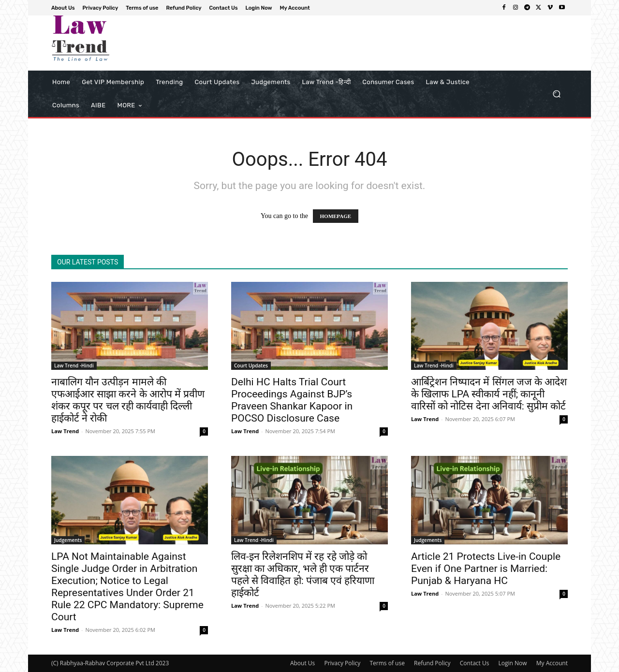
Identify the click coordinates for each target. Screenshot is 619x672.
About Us (302, 663)
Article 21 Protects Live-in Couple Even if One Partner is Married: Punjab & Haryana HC (486, 569)
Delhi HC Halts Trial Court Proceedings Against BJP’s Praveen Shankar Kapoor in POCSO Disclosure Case (292, 400)
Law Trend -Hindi (74, 365)
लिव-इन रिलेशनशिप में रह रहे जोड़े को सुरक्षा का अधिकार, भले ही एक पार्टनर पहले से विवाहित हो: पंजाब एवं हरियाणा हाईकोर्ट (303, 575)
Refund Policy (432, 663)
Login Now (513, 663)
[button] (556, 94)
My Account (552, 663)
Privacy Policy (342, 663)
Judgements (68, 540)
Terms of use (387, 663)
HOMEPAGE (336, 216)
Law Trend (65, 431)
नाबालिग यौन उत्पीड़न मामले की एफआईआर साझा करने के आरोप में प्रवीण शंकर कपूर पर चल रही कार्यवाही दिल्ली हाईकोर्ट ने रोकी (128, 400)
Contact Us (475, 663)
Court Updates (251, 365)
